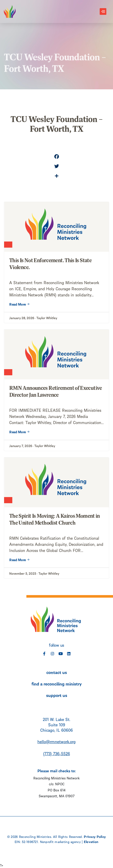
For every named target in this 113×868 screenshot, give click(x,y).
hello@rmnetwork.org (57, 741)
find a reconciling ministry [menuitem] (57, 683)
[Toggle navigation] (103, 12)
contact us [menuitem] (57, 672)
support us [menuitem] (57, 695)
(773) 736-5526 (57, 753)
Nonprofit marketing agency (60, 841)
